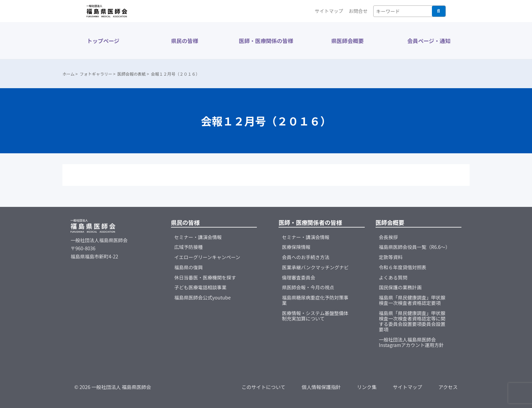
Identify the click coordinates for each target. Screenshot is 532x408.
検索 (439, 11)
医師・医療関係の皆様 (266, 41)
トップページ (103, 41)
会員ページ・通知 (429, 41)
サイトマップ (329, 11)
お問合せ (358, 11)
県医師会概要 (347, 41)
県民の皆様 (185, 41)
